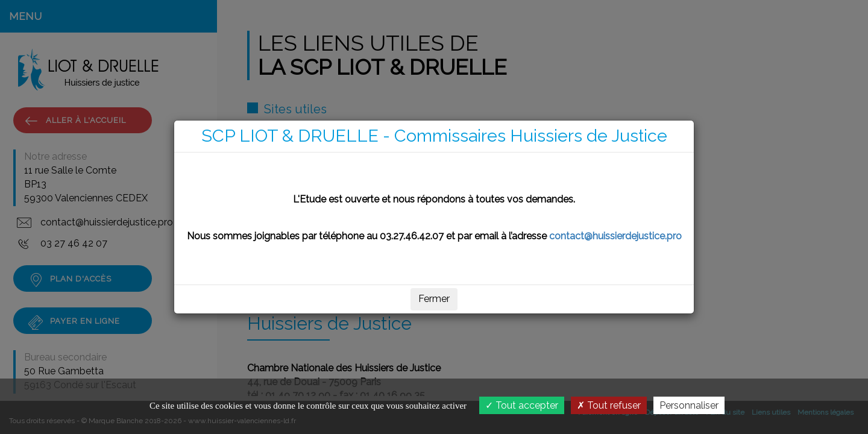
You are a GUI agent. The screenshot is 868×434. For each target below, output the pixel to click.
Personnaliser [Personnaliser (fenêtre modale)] (689, 405)
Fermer (434, 299)
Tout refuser (609, 405)
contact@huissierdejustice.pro (615, 236)
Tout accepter (522, 405)
